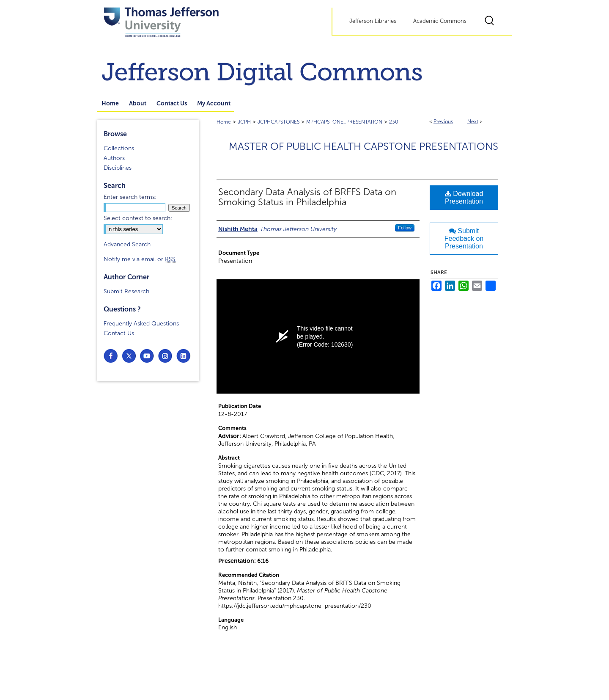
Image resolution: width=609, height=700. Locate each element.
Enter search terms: (130, 197)
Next (473, 121)
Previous (443, 121)
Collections (119, 148)
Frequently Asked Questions (141, 324)
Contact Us (119, 333)
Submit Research (126, 291)
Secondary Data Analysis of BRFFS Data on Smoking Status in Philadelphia (307, 197)
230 (394, 122)
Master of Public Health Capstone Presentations (363, 146)
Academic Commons (440, 21)
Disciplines (118, 168)
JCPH (244, 122)
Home (224, 122)
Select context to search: (138, 218)
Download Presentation (464, 197)
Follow (405, 228)
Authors (114, 158)
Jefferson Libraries (373, 21)
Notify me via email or (140, 259)
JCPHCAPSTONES (278, 122)
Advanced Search (127, 244)
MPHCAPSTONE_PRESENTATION (344, 122)
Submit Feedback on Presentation (464, 238)
